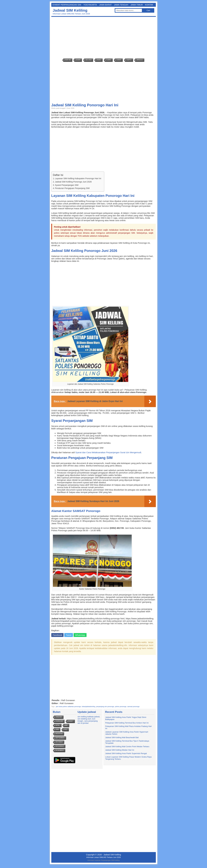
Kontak (149, 5)
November (60, 746)
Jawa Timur (137, 5)
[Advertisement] (104, 38)
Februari (59, 721)
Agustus (59, 734)
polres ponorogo (121, 706)
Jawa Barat (105, 5)
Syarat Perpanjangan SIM (67, 5)
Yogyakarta (90, 5)
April (58, 725)
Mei (66, 725)
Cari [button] (148, 10)
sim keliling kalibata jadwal (89, 717)
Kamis (109, 60)
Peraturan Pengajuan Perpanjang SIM (72, 188)
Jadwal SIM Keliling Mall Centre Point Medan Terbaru (127, 747)
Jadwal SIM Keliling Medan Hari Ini (120, 750)
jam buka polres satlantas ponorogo (68, 706)
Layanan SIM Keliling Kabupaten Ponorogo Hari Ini (78, 178)
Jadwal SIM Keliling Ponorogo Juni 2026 (73, 182)
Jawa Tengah (121, 5)
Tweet (69, 635)
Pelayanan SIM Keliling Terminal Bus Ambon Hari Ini (127, 723)
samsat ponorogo (133, 706)
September (60, 738)
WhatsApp (80, 635)
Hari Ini (68, 60)
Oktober (59, 742)
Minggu (140, 60)
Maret (71, 721)
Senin (78, 60)
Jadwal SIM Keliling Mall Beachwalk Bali (122, 737)
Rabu (99, 60)
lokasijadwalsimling (89, 706)
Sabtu (129, 60)
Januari (59, 717)
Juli (66, 730)
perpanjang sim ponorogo (105, 706)
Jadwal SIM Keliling (70, 10)
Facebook (57, 635)
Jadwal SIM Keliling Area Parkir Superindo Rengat (126, 753)
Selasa (89, 60)
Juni (57, 730)
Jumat (119, 60)
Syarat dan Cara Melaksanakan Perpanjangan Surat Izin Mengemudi (108, 452)
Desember (60, 750)
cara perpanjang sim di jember (88, 722)
